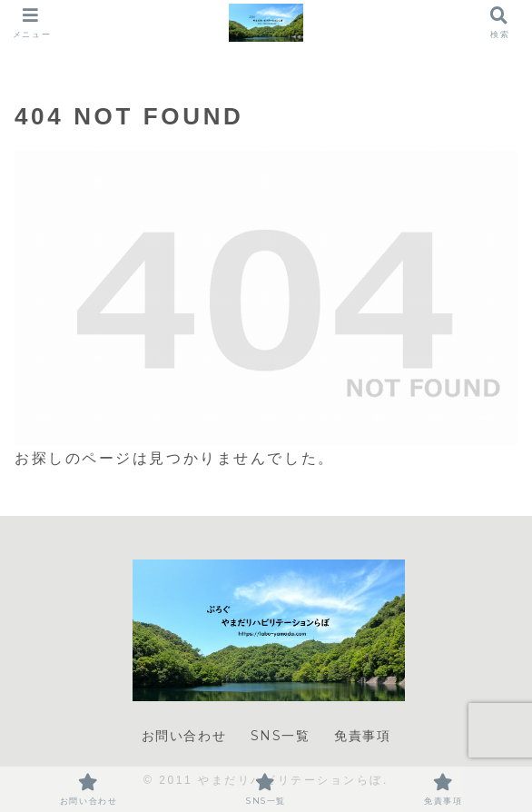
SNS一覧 (281, 736)
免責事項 (362, 736)
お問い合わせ (184, 736)
